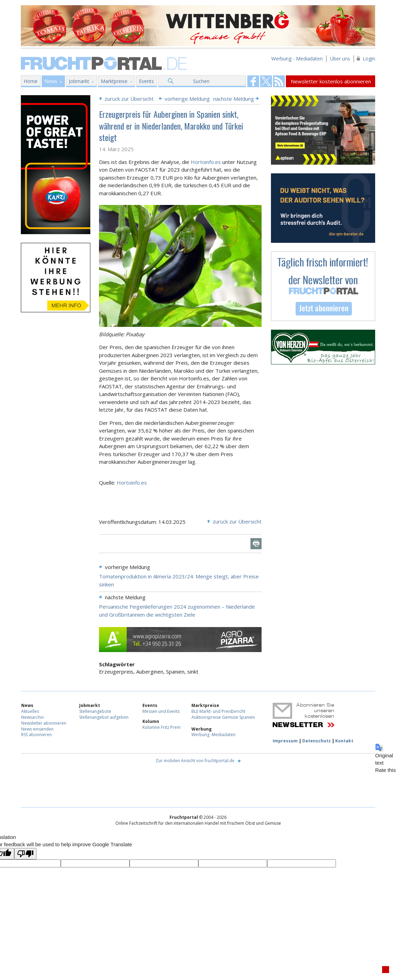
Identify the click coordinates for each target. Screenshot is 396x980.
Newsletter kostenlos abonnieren (331, 81)
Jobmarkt (79, 81)
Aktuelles (30, 711)
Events (146, 81)
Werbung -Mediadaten (213, 735)
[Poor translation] (25, 854)
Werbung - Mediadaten (297, 59)
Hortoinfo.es (206, 162)
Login (369, 59)
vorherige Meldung (187, 99)
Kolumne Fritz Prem (162, 727)
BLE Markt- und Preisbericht (218, 711)
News (51, 81)
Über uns (340, 59)
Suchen (201, 81)
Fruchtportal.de (105, 63)
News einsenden (37, 729)
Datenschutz (316, 741)
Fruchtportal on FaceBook (253, 81)
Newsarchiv (32, 717)
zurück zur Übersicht (129, 99)
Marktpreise (114, 81)
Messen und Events (161, 711)
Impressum (285, 741)
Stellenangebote (95, 711)
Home (31, 81)
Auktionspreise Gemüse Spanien (223, 717)
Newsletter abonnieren (44, 723)
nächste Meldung (234, 99)
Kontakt (344, 741)
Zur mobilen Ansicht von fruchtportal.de (195, 761)
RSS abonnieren (36, 735)
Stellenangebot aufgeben (104, 717)
